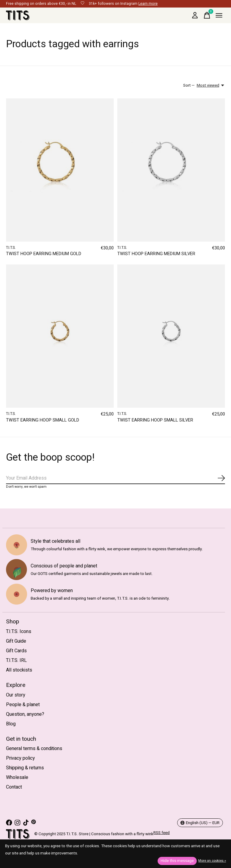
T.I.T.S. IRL (16, 660)
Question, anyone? (25, 714)
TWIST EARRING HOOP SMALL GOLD (43, 420)
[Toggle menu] (219, 15)
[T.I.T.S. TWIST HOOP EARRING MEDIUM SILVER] (171, 170)
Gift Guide (16, 641)
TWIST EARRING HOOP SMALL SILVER (155, 420)
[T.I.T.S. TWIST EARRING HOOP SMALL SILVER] (171, 336)
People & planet (23, 705)
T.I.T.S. (11, 248)
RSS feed (162, 833)
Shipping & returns (25, 768)
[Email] (115, 478)
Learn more (148, 4)
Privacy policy (20, 758)
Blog (11, 724)
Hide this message (177, 861)
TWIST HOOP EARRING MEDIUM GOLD (44, 254)
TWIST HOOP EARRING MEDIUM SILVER (156, 254)
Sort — (189, 85)
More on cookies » (212, 861)
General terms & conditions (34, 749)
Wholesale (17, 777)
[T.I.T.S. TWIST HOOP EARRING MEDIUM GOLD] (60, 170)
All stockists (19, 670)
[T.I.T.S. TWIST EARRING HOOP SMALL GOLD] (60, 336)
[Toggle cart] (207, 15)
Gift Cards (16, 651)
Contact (14, 787)
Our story (16, 695)
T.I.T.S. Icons (19, 632)
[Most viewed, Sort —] (211, 85)
